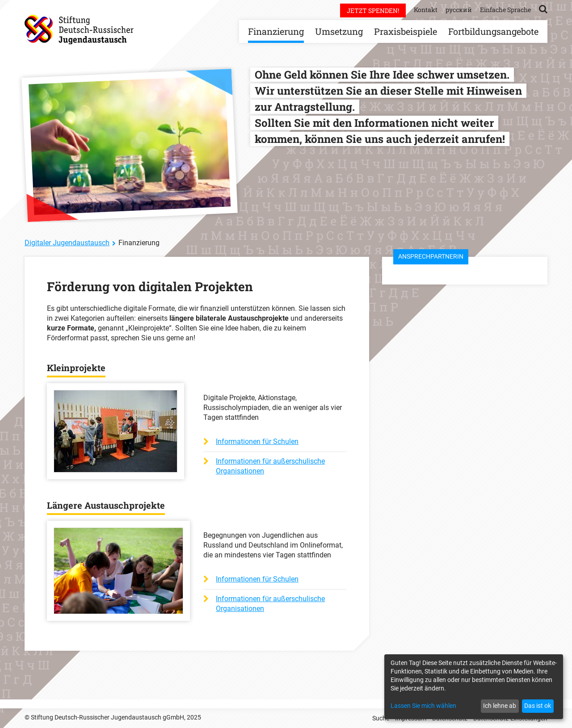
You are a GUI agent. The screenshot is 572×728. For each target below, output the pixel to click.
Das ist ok (538, 706)
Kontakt (426, 10)
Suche (381, 718)
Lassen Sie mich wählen (423, 706)
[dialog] (474, 687)
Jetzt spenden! (373, 10)
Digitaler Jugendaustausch (67, 243)
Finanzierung (276, 31)
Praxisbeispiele (406, 31)
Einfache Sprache (505, 10)
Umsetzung (339, 31)
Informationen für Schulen (257, 441)
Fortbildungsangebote (493, 31)
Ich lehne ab (500, 706)
